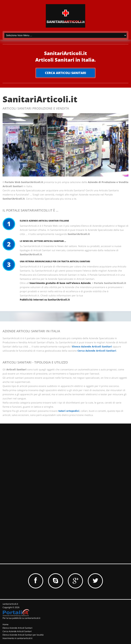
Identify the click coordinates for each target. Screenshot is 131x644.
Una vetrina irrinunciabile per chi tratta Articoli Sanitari (55, 261)
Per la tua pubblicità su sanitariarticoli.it (21, 618)
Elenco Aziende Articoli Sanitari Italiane (44, 221)
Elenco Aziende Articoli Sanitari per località (23, 635)
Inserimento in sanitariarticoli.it (17, 638)
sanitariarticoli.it (10, 604)
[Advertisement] (28, 449)
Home (6, 624)
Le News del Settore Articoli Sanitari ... (43, 241)
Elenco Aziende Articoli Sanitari (92, 346)
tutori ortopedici (69, 411)
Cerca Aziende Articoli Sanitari (97, 351)
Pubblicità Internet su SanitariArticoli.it (45, 300)
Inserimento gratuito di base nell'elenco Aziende (60, 283)
